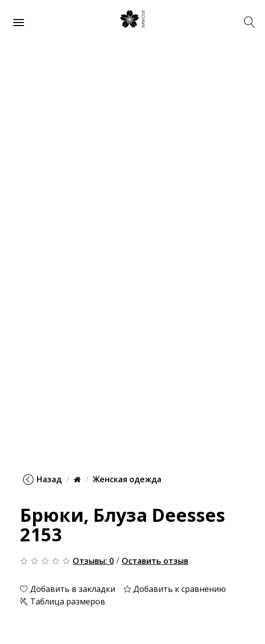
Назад (42, 479)
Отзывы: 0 (93, 561)
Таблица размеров (63, 601)
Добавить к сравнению (175, 589)
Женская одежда (127, 479)
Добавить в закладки (68, 589)
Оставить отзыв (155, 561)
